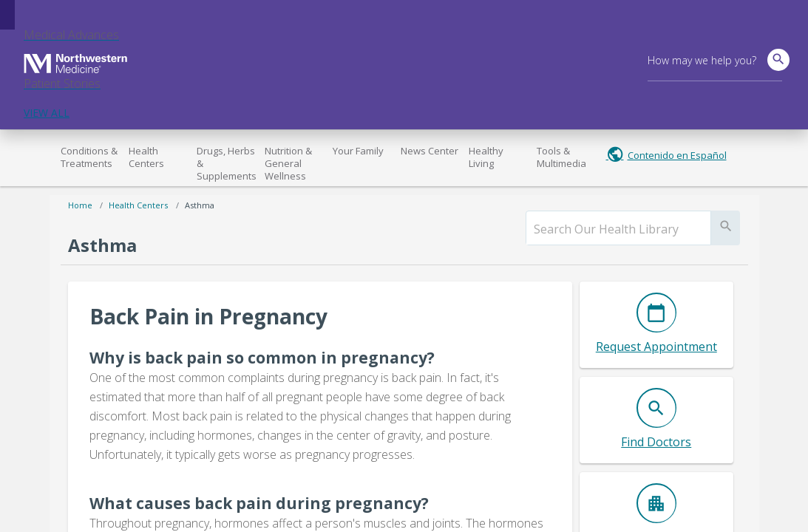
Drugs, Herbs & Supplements (227, 163)
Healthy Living (486, 157)
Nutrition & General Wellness (288, 163)
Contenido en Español (677, 155)
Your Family (358, 151)
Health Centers (146, 157)
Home (80, 205)
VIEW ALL (47, 113)
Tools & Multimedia (561, 157)
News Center (430, 151)
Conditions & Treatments (89, 157)
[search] (618, 229)
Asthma (200, 205)
